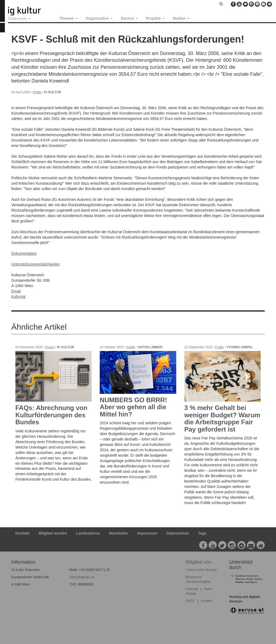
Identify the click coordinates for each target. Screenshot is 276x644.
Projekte (155, 18)
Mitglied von (199, 562)
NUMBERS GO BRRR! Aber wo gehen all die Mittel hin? (133, 407)
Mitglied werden (53, 533)
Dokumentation (24, 253)
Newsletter (119, 533)
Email (16, 291)
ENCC (190, 601)
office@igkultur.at (82, 577)
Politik (37, 92)
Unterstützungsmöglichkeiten (36, 264)
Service (129, 18)
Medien (181, 18)
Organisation (99, 18)
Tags (202, 533)
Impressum (147, 533)
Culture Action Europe (201, 570)
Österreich (19, 18)
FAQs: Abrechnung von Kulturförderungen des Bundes (51, 415)
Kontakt (22, 533)
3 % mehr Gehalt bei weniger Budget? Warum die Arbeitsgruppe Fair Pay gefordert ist (222, 418)
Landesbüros (88, 533)
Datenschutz (178, 533)
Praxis (50, 347)
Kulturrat (18, 297)
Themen (68, 18)
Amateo (206, 601)
